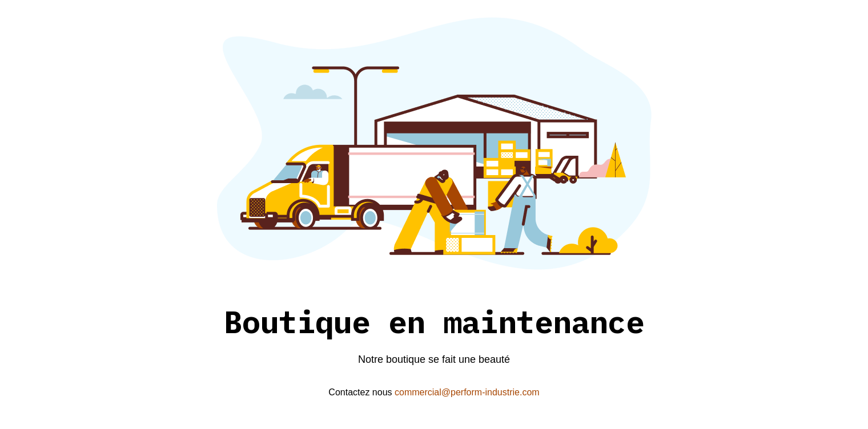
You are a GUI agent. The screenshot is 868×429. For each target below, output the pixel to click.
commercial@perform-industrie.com (467, 392)
